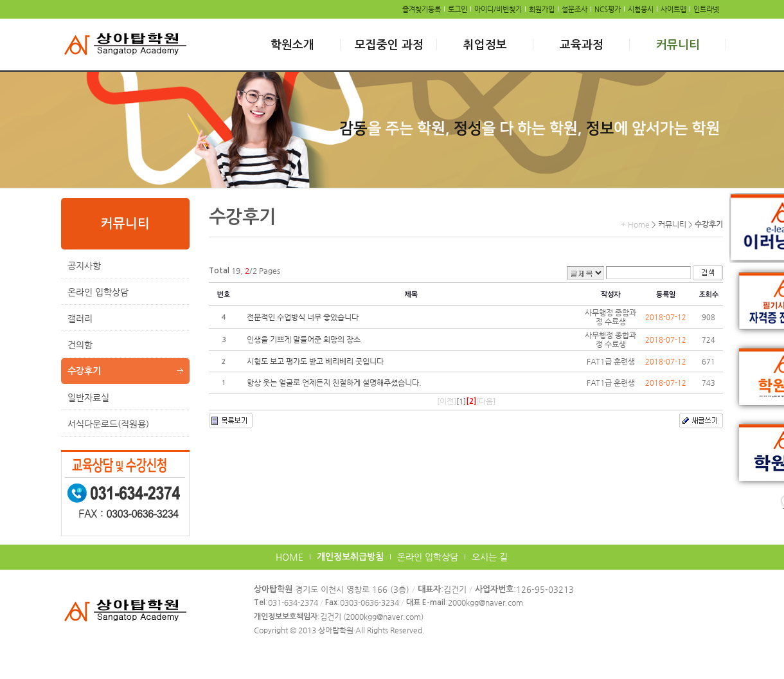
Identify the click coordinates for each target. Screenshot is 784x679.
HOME (290, 557)
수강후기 (84, 371)
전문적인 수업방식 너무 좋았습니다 (303, 317)
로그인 (458, 9)
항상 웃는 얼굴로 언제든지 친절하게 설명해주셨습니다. (334, 383)
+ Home (635, 224)
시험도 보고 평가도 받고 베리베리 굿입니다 (315, 361)
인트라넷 (706, 9)
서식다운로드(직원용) (108, 424)
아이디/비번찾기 (498, 9)
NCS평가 (608, 9)
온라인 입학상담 (98, 292)
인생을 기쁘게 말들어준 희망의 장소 (304, 339)
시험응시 (641, 9)
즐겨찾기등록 (422, 9)
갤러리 (80, 318)
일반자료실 (88, 397)
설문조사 (575, 9)
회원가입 (542, 9)
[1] (461, 401)
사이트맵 (673, 9)
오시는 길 (490, 557)
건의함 (80, 345)
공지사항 (84, 266)
